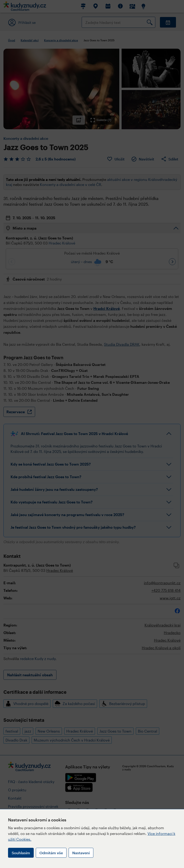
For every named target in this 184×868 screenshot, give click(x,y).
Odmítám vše (51, 853)
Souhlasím (21, 853)
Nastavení (81, 853)
